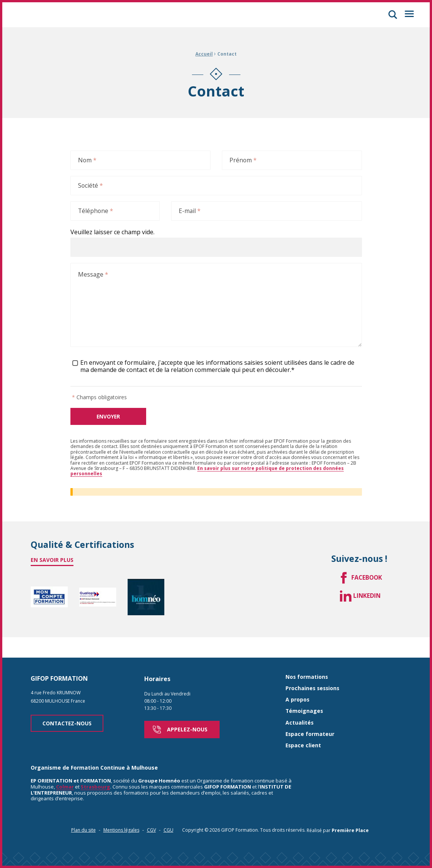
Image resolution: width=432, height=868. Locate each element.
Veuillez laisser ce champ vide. (112, 233)
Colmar (65, 773)
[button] (391, 15)
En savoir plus (52, 562)
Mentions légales (121, 816)
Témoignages (305, 698)
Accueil (204, 54)
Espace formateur (310, 720)
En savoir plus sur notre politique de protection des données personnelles (207, 472)
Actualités (300, 709)
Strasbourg (95, 773)
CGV (151, 816)
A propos (298, 686)
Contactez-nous (68, 709)
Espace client (304, 732)
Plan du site (83, 816)
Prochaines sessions (313, 674)
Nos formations (307, 663)
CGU (168, 816)
